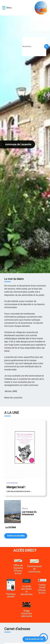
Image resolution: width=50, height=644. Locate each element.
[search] (34, 47)
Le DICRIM (11, 527)
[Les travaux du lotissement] (13, 512)
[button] (4, 8)
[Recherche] (46, 46)
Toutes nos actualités (16, 536)
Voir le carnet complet (34, 639)
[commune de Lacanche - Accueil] (29, 8)
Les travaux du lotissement (29, 513)
